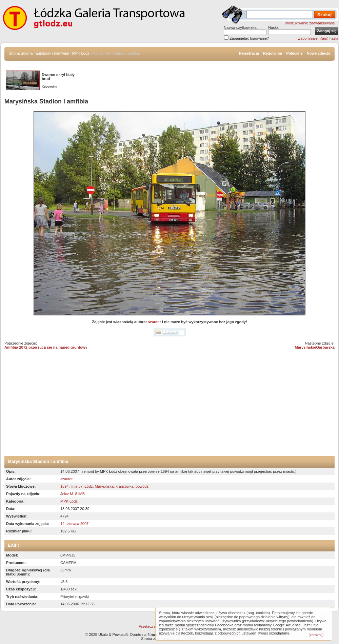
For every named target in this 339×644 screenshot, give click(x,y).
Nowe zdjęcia (318, 53)
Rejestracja (249, 53)
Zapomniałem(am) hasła (318, 38)
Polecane (294, 53)
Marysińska (104, 486)
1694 (64, 486)
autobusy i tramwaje (53, 53)
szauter (154, 322)
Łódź (89, 486)
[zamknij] (316, 635)
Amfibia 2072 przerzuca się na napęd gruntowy (46, 347)
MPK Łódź (81, 53)
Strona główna (21, 53)
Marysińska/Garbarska (315, 347)
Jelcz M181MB (73, 494)
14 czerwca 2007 (74, 524)
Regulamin (273, 53)
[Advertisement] (169, 405)
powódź (142, 486)
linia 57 (77, 486)
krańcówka (125, 486)
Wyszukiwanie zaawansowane (310, 23)
